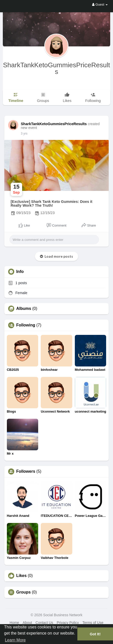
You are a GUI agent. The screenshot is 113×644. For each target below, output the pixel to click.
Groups (24, 592)
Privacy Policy (68, 623)
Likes (22, 576)
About (27, 623)
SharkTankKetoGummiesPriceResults (57, 68)
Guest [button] (100, 4)
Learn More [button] (15, 640)
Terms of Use (93, 623)
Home (14, 623)
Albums (24, 309)
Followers (26, 471)
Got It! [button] (95, 634)
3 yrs (24, 134)
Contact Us (44, 623)
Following (26, 325)
